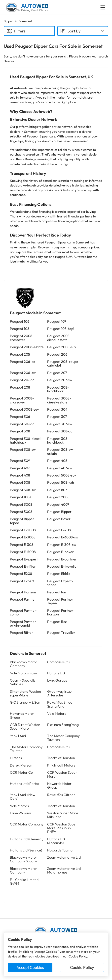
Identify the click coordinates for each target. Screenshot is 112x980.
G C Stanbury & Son (25, 702)
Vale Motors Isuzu (23, 673)
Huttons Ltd (56, 673)
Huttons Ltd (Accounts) (56, 841)
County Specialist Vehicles (23, 682)
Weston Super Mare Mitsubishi (63, 815)
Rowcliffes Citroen (61, 795)
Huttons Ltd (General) (27, 839)
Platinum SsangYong (63, 725)
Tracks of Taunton (61, 758)
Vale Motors (57, 714)
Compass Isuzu (58, 662)
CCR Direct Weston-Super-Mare (26, 727)
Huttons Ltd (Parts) (24, 784)
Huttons (16, 758)
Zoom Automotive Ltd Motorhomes (64, 870)
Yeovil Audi (18, 736)
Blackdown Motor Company (24, 664)
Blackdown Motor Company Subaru (24, 859)
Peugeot (20, 321)
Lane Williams (21, 813)
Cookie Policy (82, 967)
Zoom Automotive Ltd (64, 857)
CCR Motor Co (21, 772)
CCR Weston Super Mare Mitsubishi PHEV (62, 828)
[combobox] (83, 31)
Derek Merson (21, 765)
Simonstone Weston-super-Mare (26, 693)
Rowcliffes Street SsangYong (60, 704)
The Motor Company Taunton (63, 738)
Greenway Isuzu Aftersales (59, 693)
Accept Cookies (30, 967)
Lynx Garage (57, 680)
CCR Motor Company (27, 824)
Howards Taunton (61, 850)
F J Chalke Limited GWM (24, 882)
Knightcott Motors (61, 765)
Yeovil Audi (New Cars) (23, 797)
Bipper (8, 21)
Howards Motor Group (22, 715)
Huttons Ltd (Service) (26, 850)
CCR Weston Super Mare (62, 774)
